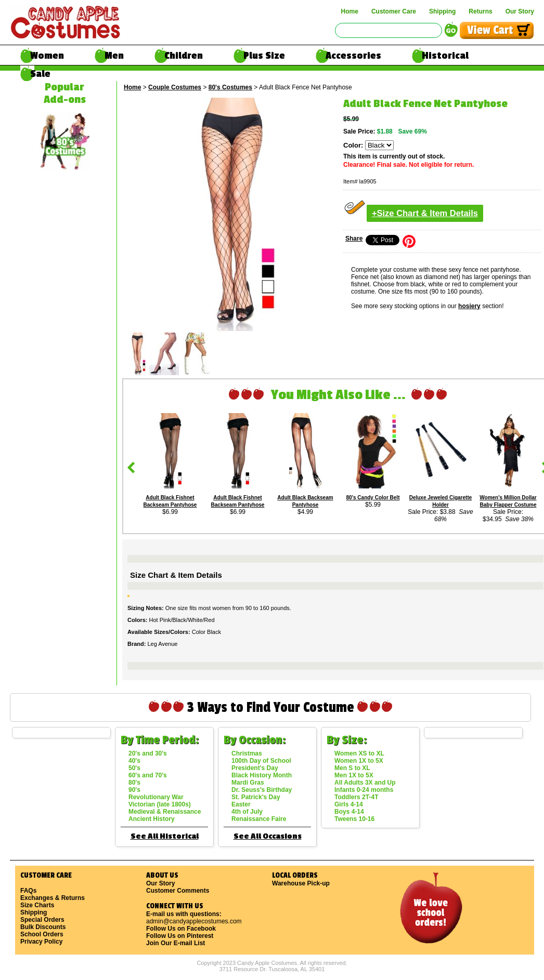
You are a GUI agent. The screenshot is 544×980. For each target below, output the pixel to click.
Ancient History (152, 819)
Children (184, 56)
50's (134, 768)
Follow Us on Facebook (181, 929)
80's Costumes (230, 87)
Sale (40, 74)
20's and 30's (148, 753)
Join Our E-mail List (176, 943)
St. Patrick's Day (256, 797)
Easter (241, 804)
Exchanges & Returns (53, 898)
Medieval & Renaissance (165, 812)
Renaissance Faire (259, 819)
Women (47, 56)
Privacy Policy (41, 942)
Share (354, 239)
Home (350, 11)
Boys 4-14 (349, 812)
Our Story (520, 11)
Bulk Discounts (43, 927)
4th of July (247, 812)
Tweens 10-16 (354, 819)
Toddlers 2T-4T (356, 797)
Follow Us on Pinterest (180, 936)
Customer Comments (178, 891)
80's (134, 783)
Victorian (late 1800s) (160, 804)
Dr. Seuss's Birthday (262, 790)
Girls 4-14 (349, 804)
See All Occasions (268, 836)
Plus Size (264, 56)
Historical (445, 56)
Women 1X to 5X (359, 761)
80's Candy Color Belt (373, 498)
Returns (480, 11)
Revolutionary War (156, 797)
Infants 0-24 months (364, 790)
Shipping (442, 11)
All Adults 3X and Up (365, 783)
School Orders (42, 934)
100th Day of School (261, 761)
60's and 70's (148, 775)
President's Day (255, 768)
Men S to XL (352, 768)
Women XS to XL (359, 753)
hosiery (469, 306)
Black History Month (262, 775)
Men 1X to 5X (354, 775)
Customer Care (394, 11)
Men (114, 56)
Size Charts (37, 905)
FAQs (28, 891)
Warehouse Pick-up (301, 883)
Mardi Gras (248, 783)
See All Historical (165, 836)
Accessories (353, 56)
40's (134, 761)
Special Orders (42, 920)
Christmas (247, 753)
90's (134, 790)
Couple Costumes (175, 87)
